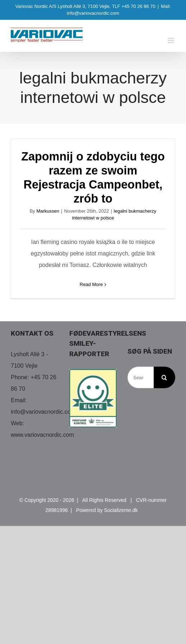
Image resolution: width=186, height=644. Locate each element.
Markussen (48, 211)
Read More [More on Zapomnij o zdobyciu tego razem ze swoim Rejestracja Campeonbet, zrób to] (91, 284)
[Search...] (141, 377)
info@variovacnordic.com (43, 412)
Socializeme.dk (121, 510)
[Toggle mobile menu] (171, 40)
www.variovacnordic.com (42, 435)
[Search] (164, 377)
